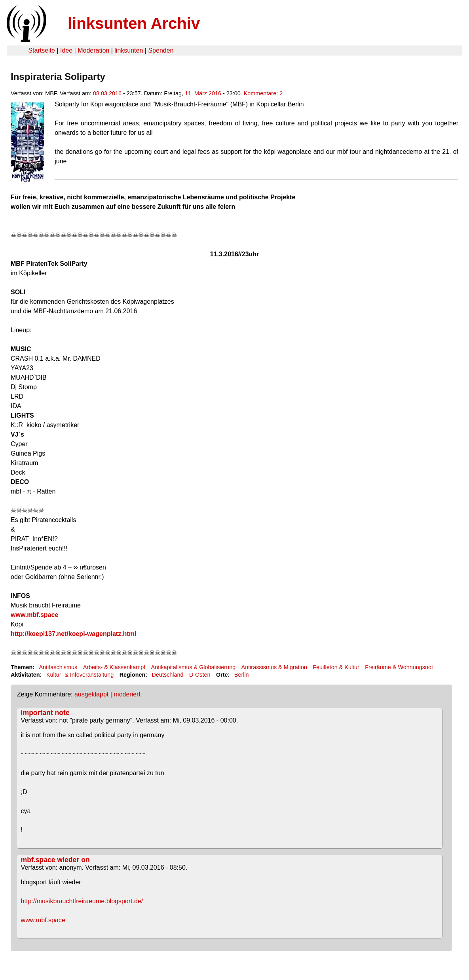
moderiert (127, 694)
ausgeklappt (91, 694)
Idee (66, 50)
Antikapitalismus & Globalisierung (194, 667)
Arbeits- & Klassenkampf (114, 667)
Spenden (161, 50)
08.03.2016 (107, 93)
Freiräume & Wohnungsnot (399, 667)
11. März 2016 (203, 93)
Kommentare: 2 (263, 93)
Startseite (42, 50)
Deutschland (168, 675)
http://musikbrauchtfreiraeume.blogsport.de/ (82, 901)
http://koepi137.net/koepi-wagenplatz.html (73, 634)
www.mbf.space (34, 615)
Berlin (242, 675)
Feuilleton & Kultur (336, 667)
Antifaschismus (58, 667)
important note (45, 713)
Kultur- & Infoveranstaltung (80, 675)
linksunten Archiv (134, 23)
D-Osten (200, 675)
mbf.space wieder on (55, 860)
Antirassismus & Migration (274, 667)
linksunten (129, 50)
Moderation (93, 50)
